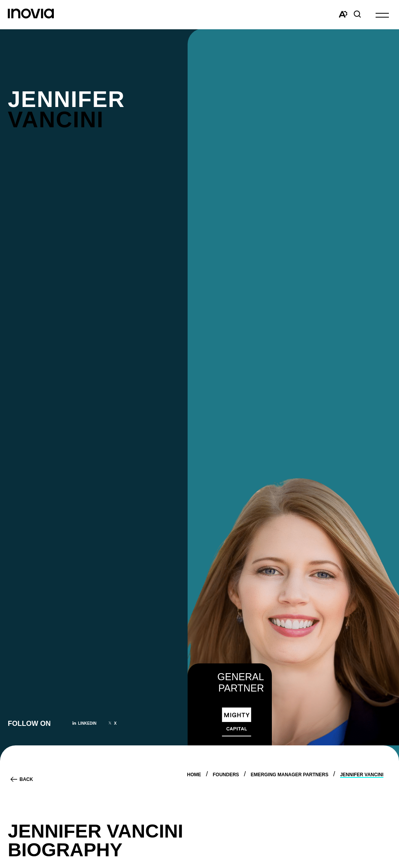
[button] (382, 15)
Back (26, 779)
